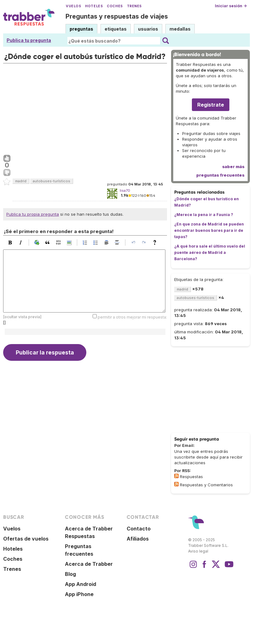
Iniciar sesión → (231, 6)
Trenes (134, 6)
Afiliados (138, 539)
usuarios (148, 29)
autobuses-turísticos (52, 181)
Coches (115, 6)
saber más (233, 167)
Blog (70, 574)
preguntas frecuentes (220, 175)
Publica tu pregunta (29, 40)
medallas (180, 29)
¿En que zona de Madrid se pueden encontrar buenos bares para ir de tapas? (209, 230)
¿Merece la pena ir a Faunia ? (204, 215)
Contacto (139, 529)
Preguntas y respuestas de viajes (117, 16)
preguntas (81, 29)
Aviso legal (198, 551)
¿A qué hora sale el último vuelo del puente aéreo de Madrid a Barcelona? (210, 252)
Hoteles (94, 6)
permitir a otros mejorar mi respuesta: (132, 317)
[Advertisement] (85, 108)
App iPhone (79, 594)
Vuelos (73, 6)
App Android (80, 584)
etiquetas (116, 29)
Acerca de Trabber (89, 564)
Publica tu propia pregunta (33, 214)
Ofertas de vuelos (26, 539)
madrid (21, 181)
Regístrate (211, 105)
